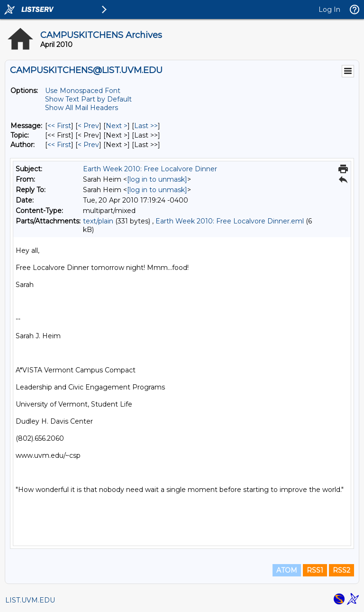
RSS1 (315, 570)
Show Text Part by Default (88, 99)
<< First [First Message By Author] (59, 145)
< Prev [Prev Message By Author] (88, 145)
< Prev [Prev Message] (88, 126)
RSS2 (341, 570)
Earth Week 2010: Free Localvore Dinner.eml (230, 221)
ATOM (287, 570)
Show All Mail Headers (82, 108)
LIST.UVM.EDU (30, 600)
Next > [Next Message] (117, 126)
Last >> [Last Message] (146, 126)
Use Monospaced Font (83, 91)
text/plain (98, 221)
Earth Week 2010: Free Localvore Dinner (150, 169)
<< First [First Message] (59, 126)
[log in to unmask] (157, 179)
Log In (329, 9)
